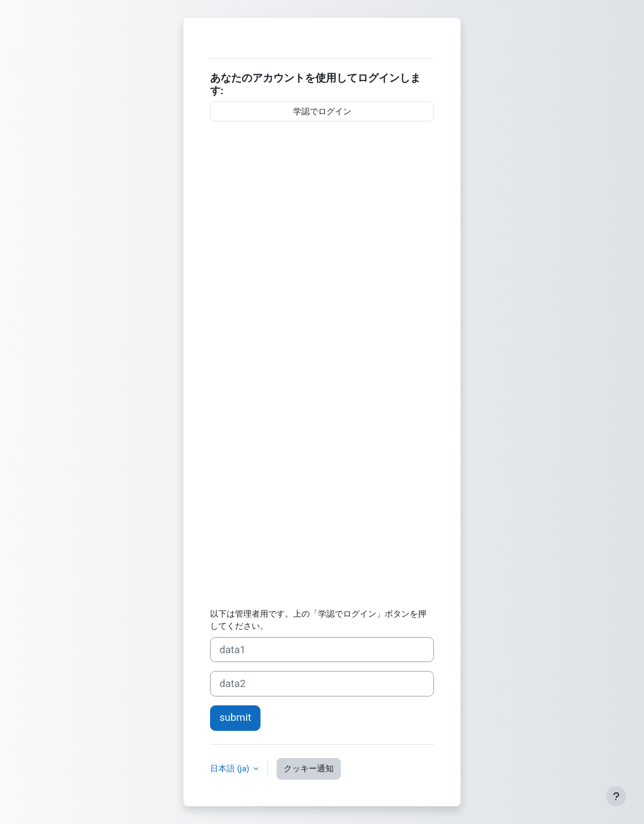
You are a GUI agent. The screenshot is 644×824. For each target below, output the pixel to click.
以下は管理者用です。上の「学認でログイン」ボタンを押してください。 (318, 620)
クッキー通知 (309, 769)
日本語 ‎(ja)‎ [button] (231, 769)
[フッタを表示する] (616, 796)
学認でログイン (322, 111)
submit (235, 718)
